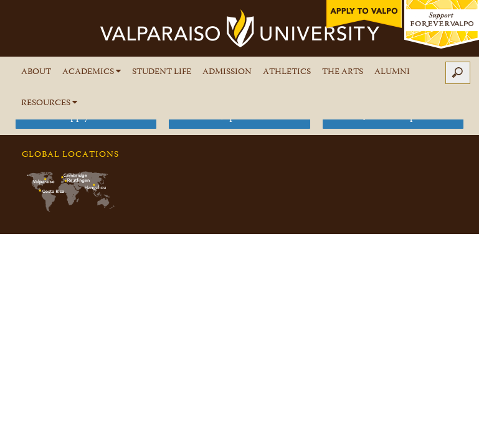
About (36, 72)
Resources (49, 103)
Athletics (287, 72)
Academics (92, 72)
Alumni (392, 72)
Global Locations (70, 155)
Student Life (162, 72)
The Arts (343, 72)
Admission (227, 72)
